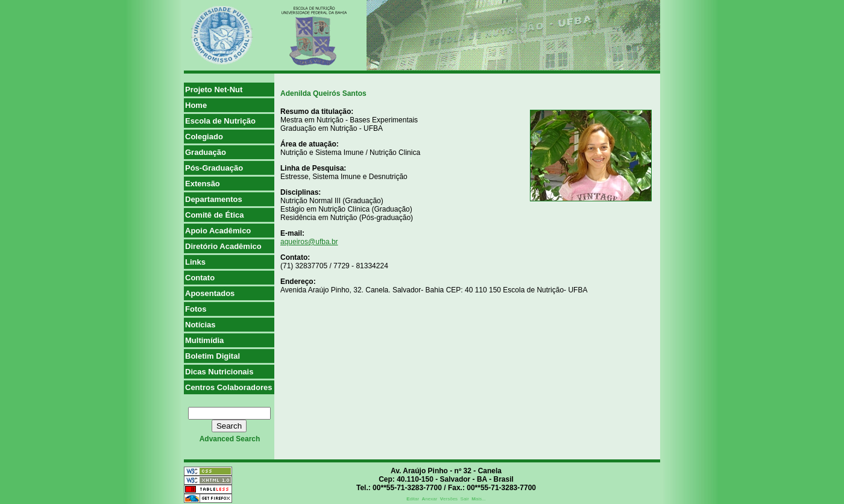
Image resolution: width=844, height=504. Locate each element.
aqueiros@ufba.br (309, 242)
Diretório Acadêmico (223, 246)
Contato (200, 278)
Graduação (206, 152)
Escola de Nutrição (220, 121)
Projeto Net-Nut (214, 90)
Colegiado (204, 137)
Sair (465, 499)
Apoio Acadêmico (218, 231)
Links (195, 262)
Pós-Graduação (214, 168)
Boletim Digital (213, 356)
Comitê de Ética (215, 215)
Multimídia (204, 340)
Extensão (203, 184)
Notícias (200, 325)
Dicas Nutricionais (219, 372)
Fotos (196, 309)
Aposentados (210, 293)
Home (196, 105)
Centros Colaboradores (228, 387)
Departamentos (214, 199)
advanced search (230, 439)
